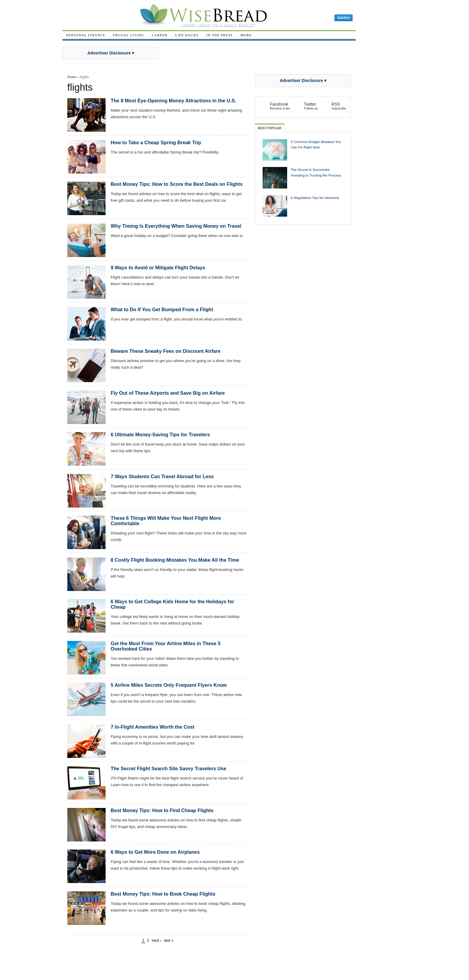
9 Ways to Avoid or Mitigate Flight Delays (158, 268)
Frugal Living (128, 35)
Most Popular (270, 128)
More (246, 35)
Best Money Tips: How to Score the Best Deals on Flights (177, 184)
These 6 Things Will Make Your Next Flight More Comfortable (166, 521)
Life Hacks (187, 35)
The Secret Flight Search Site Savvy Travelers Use (169, 768)
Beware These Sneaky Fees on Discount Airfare (166, 351)
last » (169, 940)
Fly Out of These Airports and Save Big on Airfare (168, 393)
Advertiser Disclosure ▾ (111, 53)
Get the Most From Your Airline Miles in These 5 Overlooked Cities (166, 646)
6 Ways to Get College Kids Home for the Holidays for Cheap (172, 604)
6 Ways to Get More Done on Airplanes (155, 852)
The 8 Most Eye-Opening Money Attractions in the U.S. (173, 101)
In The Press (220, 35)
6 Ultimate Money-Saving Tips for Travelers (160, 434)
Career (160, 35)
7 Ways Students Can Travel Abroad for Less (162, 476)
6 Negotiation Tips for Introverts (315, 198)
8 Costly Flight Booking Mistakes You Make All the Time (175, 560)
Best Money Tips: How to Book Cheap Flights (163, 894)
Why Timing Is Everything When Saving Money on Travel (176, 226)
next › (157, 940)
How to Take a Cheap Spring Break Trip (156, 142)
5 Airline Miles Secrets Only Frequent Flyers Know (169, 685)
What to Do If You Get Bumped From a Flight (162, 309)
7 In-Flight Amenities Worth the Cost (153, 727)
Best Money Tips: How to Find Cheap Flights (162, 810)
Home (72, 77)
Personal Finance (86, 35)
